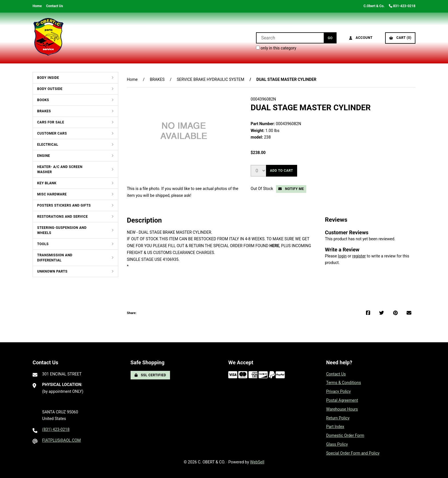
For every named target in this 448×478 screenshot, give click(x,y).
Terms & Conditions (344, 383)
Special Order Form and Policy (353, 453)
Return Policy (338, 418)
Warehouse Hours (342, 409)
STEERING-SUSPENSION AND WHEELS (62, 230)
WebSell (257, 462)
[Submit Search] (330, 38)
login (342, 256)
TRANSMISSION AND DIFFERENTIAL (55, 258)
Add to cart (282, 171)
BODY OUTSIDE (50, 89)
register (359, 256)
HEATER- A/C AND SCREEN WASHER (60, 169)
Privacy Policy (339, 391)
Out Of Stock (262, 189)
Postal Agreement (342, 400)
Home (37, 6)
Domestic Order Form (345, 435)
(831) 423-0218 (56, 429)
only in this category (276, 48)
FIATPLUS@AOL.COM (62, 440)
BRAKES (44, 111)
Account (361, 38)
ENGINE (44, 156)
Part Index (335, 427)
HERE (274, 246)
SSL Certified (150, 375)
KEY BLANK (47, 183)
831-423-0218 (402, 6)
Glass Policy (337, 444)
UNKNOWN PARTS (52, 271)
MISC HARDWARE (52, 194)
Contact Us (54, 6)
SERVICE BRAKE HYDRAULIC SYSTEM (211, 79)
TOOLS (43, 244)
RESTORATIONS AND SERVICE (62, 217)
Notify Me (291, 189)
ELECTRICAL (48, 145)
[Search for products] (290, 38)
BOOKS (43, 100)
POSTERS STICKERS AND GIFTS (64, 205)
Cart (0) (400, 38)
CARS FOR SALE (51, 122)
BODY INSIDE (48, 78)
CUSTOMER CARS (52, 133)
